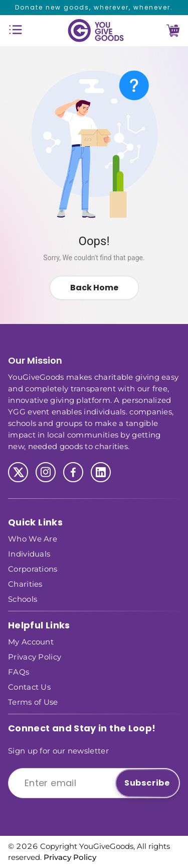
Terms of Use (33, 701)
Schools (23, 599)
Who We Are (33, 538)
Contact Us (29, 686)
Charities (25, 583)
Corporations (33, 568)
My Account (31, 641)
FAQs (19, 671)
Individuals (29, 553)
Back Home (94, 288)
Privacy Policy (35, 656)
